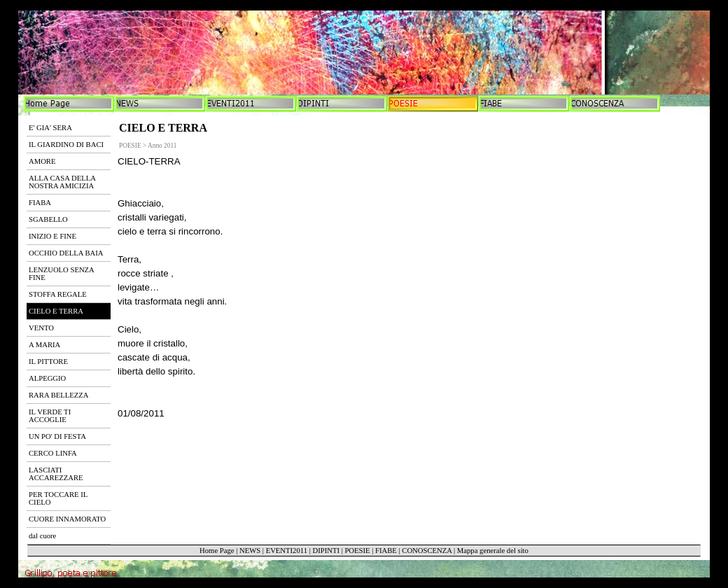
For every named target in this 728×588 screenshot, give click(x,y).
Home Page (217, 551)
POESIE (357, 551)
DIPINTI (325, 551)
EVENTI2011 (287, 551)
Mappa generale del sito (493, 551)
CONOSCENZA (427, 551)
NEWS (250, 551)
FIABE (386, 551)
